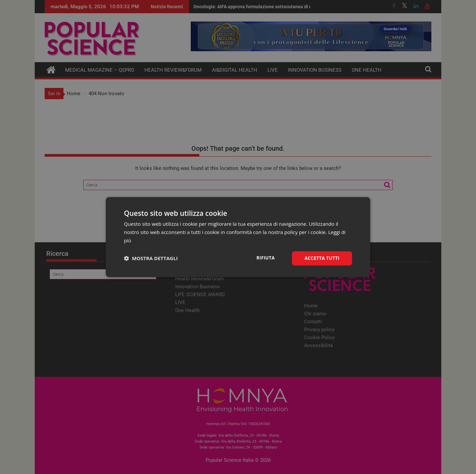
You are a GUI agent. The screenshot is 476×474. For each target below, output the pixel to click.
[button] (151, 258)
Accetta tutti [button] (321, 258)
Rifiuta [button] (264, 258)
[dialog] (238, 237)
